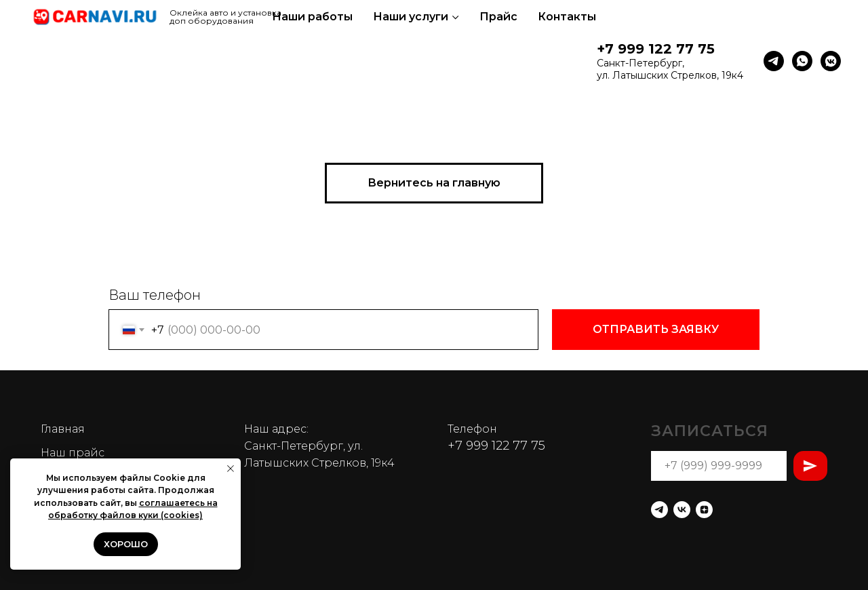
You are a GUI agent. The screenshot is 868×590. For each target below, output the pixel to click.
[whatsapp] (802, 61)
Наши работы (312, 17)
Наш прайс (73, 453)
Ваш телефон (155, 295)
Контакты (567, 17)
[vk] (682, 510)
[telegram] (774, 61)
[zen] (704, 510)
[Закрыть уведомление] (231, 469)
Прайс (498, 17)
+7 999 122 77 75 (656, 49)
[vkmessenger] (831, 61)
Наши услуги (411, 17)
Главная (63, 429)
